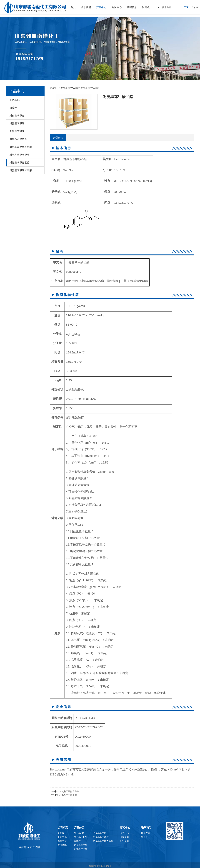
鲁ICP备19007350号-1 (100, 866)
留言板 (146, 7)
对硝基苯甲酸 (17, 116)
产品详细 (58, 138)
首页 (73, 7)
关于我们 (86, 7)
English (195, 7)
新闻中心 (117, 7)
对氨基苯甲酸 (17, 123)
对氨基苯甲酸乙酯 (20, 162)
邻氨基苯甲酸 (17, 131)
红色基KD (15, 100)
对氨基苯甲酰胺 (18, 139)
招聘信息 (132, 7)
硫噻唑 (13, 108)
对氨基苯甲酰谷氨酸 (21, 147)
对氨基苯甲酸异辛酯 (21, 170)
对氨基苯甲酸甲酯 (20, 155)
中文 (186, 7)
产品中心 (101, 7)
